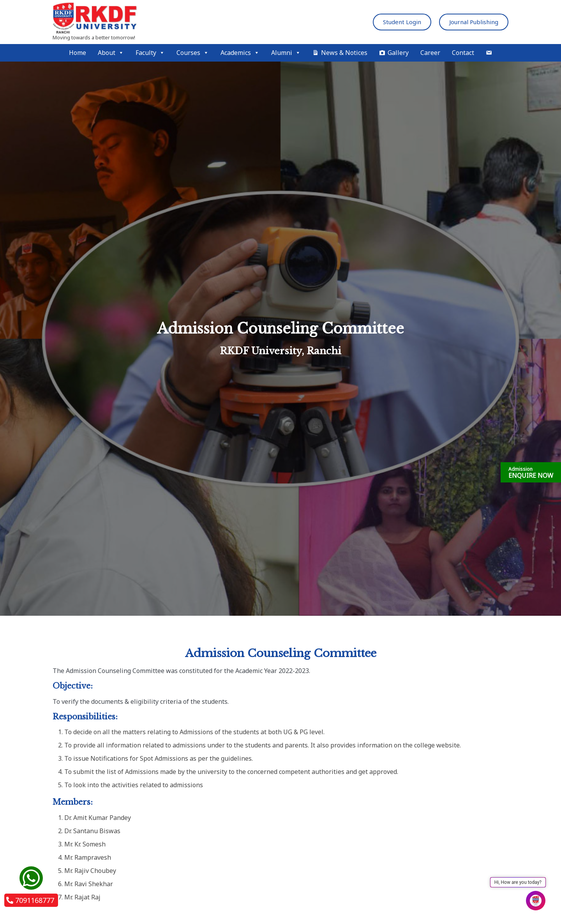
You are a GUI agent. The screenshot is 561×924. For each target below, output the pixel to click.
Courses (193, 53)
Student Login (402, 22)
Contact (463, 53)
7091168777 (30, 900)
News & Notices (344, 53)
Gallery (398, 53)
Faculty (150, 53)
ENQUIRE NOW (531, 473)
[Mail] (489, 53)
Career (430, 53)
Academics (240, 53)
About (111, 53)
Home (78, 53)
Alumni (286, 53)
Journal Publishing (474, 22)
